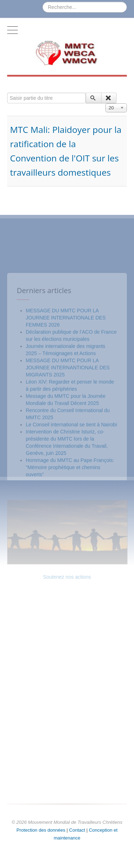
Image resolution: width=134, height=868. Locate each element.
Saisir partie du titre (7, 93)
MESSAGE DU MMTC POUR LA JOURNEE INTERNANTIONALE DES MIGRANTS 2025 (68, 445)
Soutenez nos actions (67, 577)
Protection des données (41, 830)
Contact (77, 830)
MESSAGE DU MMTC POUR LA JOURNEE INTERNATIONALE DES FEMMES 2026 (66, 395)
